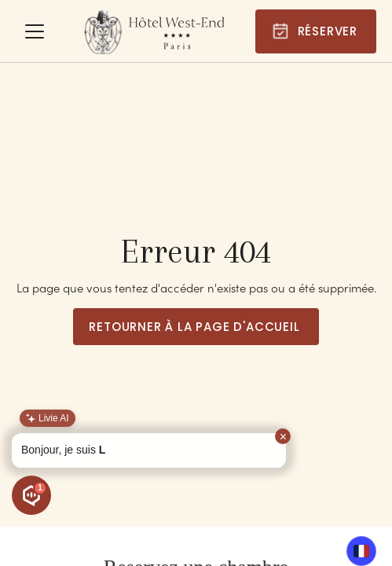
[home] (154, 31)
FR (362, 551)
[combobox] (361, 551)
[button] (35, 31)
